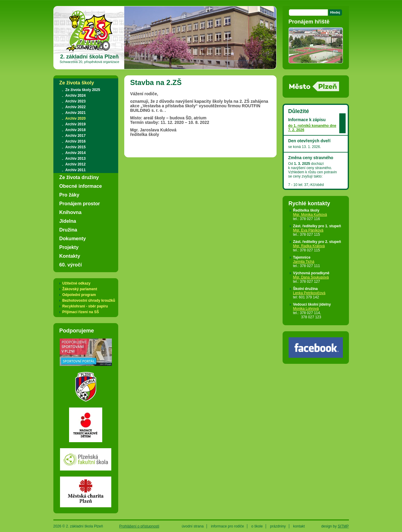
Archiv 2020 (76, 118)
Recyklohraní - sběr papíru (85, 306)
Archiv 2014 (76, 153)
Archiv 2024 (76, 96)
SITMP (343, 526)
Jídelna (68, 221)
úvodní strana (193, 526)
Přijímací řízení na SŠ (81, 312)
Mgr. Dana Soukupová (311, 277)
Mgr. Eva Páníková (308, 230)
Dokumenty (73, 238)
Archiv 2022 (76, 107)
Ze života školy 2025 (83, 90)
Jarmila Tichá (304, 262)
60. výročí (71, 265)
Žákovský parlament (80, 289)
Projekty (69, 247)
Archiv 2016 (76, 141)
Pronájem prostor (80, 203)
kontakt (299, 526)
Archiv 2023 (76, 101)
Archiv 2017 (76, 136)
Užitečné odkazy (76, 283)
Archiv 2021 (76, 113)
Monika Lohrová (306, 309)
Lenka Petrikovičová (309, 293)
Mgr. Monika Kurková (310, 215)
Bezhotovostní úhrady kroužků (89, 301)
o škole (257, 526)
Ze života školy (77, 83)
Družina (68, 230)
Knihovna (71, 212)
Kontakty (70, 256)
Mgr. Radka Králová (309, 246)
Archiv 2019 (76, 124)
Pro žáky (70, 195)
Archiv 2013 (76, 159)
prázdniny (278, 526)
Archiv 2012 (76, 164)
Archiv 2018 (76, 130)
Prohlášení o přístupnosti (139, 526)
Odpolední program (79, 295)
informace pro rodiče (227, 526)
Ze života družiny (79, 177)
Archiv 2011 (76, 170)
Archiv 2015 (76, 147)
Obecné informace (81, 186)
